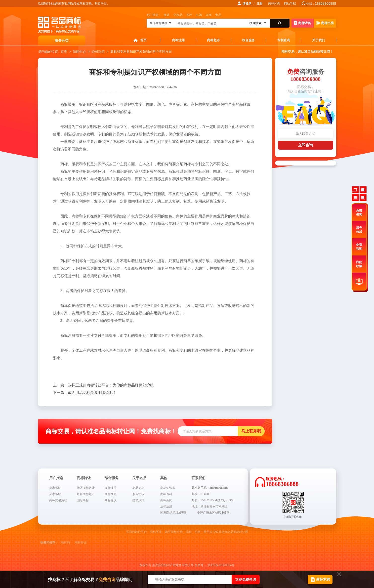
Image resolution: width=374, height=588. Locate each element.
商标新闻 (166, 500)
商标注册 (178, 40)
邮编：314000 (201, 494)
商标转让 (81, 543)
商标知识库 (168, 488)
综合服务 (249, 40)
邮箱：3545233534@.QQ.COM (212, 500)
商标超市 (213, 40)
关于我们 (319, 40)
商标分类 (274, 3)
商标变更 (111, 494)
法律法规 (166, 506)
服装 (167, 15)
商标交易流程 (58, 500)
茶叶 (189, 15)
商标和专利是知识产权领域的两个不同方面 (141, 52)
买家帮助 (55, 494)
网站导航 (290, 3)
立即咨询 (305, 145)
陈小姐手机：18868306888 (210, 488)
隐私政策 (138, 500)
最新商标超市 (86, 494)
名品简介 (138, 488)
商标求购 (303, 23)
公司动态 (98, 52)
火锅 (208, 15)
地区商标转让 (86, 488)
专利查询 (284, 40)
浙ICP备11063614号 (221, 565)
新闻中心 (79, 52)
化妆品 (178, 15)
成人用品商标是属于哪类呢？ (85, 393)
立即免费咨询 (246, 580)
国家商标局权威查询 (174, 513)
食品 (218, 15)
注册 (259, 3)
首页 (143, 40)
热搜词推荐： (49, 543)
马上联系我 (251, 431)
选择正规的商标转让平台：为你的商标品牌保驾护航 (103, 385)
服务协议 (138, 494)
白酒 (199, 15)
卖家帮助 (55, 488)
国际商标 (83, 500)
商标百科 (166, 494)
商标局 (65, 543)
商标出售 (325, 23)
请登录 (247, 3)
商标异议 (111, 500)
